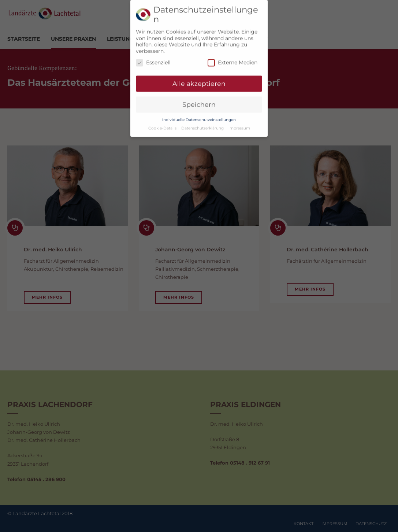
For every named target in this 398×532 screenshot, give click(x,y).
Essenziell (153, 59)
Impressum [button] (239, 124)
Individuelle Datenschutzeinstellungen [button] (199, 116)
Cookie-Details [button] (163, 124)
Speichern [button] (199, 101)
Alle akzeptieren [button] (199, 80)
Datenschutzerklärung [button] (203, 124)
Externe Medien (233, 59)
